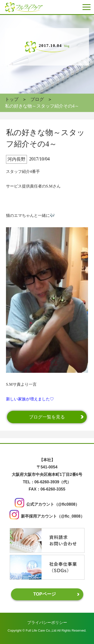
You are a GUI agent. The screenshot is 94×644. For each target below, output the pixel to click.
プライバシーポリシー (47, 623)
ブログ (37, 99)
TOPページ (45, 594)
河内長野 (16, 159)
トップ (12, 99)
